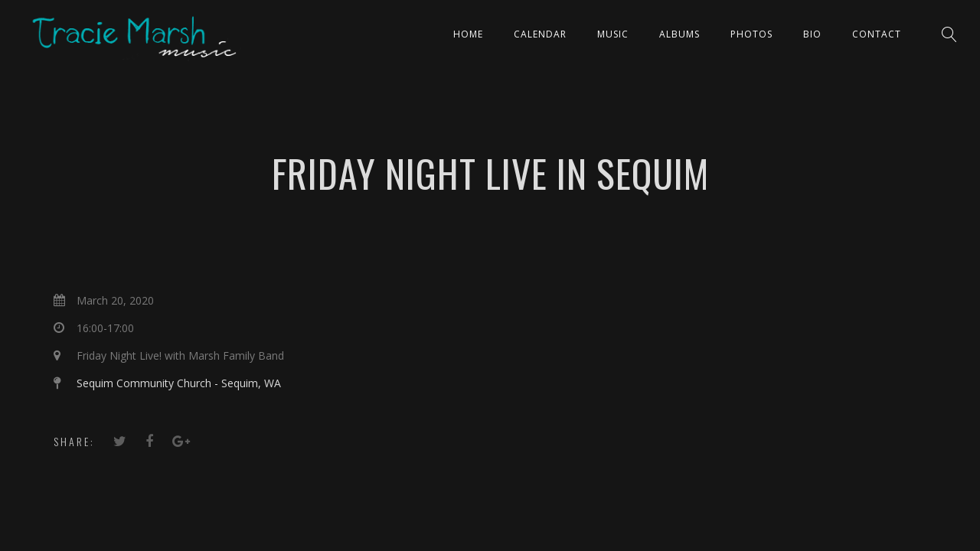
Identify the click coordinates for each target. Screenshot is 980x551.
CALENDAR (540, 34)
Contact (877, 34)
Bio (812, 34)
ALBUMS (679, 34)
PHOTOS (751, 34)
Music (613, 34)
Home (468, 34)
